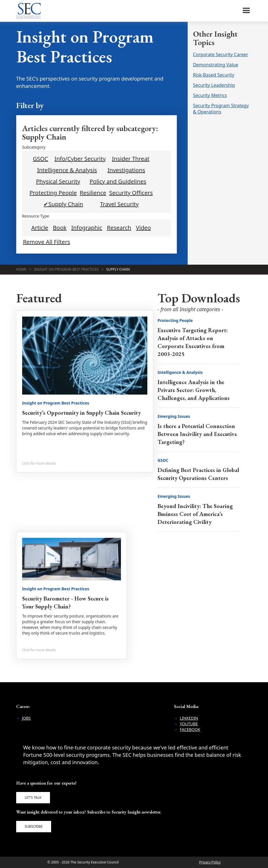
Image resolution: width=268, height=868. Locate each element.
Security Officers (131, 193)
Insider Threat (131, 159)
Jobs (26, 718)
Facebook (190, 729)
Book (60, 228)
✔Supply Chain (63, 204)
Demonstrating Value (216, 65)
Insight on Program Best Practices (66, 269)
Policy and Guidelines (118, 182)
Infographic (87, 228)
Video (144, 228)
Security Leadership (214, 85)
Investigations (126, 170)
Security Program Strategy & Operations (221, 109)
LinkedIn (189, 718)
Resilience (93, 193)
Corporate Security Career (221, 54)
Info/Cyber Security (80, 159)
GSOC (41, 159)
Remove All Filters (47, 242)
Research (119, 228)
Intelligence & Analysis (67, 170)
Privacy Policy (210, 862)
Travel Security (119, 204)
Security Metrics (210, 95)
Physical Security (58, 182)
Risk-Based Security (214, 75)
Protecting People (53, 193)
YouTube (189, 724)
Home (21, 269)
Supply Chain (118, 269)
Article (40, 228)
